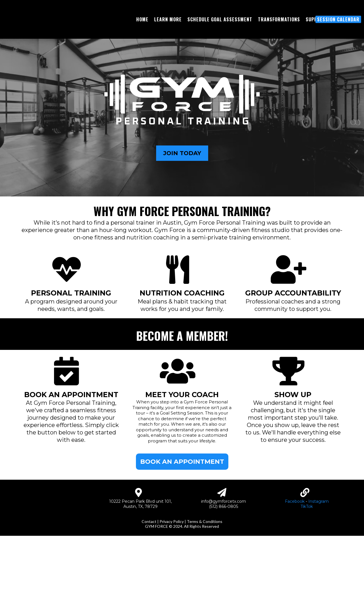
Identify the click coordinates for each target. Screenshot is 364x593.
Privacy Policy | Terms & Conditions (191, 579)
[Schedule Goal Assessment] (220, 40)
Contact (149, 579)
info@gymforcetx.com (224, 550)
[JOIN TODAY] (182, 194)
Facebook (295, 550)
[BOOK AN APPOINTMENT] (182, 502)
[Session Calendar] (338, 40)
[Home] (142, 40)
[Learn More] (168, 40)
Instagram (318, 550)
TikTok (307, 555)
